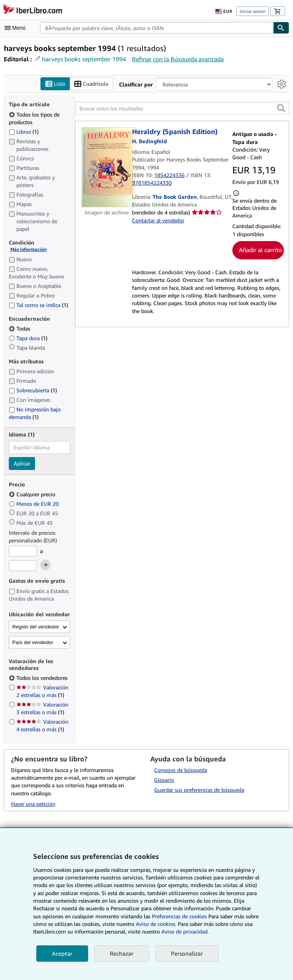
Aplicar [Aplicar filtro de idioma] (22, 463)
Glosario (164, 780)
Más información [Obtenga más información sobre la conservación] (28, 250)
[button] (281, 109)
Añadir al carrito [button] (260, 250)
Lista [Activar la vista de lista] (55, 84)
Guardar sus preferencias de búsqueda (199, 790)
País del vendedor (33, 643)
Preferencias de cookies (179, 916)
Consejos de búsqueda (181, 770)
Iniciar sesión (253, 11)
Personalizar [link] (187, 953)
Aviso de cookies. (156, 924)
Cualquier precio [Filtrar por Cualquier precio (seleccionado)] (33, 495)
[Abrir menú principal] (17, 28)
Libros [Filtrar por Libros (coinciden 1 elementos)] (24, 131)
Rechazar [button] (122, 953)
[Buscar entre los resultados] (182, 109)
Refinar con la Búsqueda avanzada (178, 59)
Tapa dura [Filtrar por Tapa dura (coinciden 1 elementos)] (28, 338)
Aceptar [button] (62, 953)
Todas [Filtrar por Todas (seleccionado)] (20, 329)
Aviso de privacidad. (185, 931)
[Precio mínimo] (23, 552)
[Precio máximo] (23, 566)
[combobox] (157, 28)
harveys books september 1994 (84, 59)
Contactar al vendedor (158, 220)
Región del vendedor (36, 627)
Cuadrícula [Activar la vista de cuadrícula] (91, 84)
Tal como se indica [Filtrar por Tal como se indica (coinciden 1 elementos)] (38, 305)
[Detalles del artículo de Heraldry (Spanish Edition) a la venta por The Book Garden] (107, 167)
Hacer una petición (33, 804)
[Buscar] (281, 28)
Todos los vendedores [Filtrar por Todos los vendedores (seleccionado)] (43, 678)
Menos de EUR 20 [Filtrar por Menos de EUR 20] (35, 504)
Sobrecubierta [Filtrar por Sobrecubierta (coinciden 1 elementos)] (33, 391)
